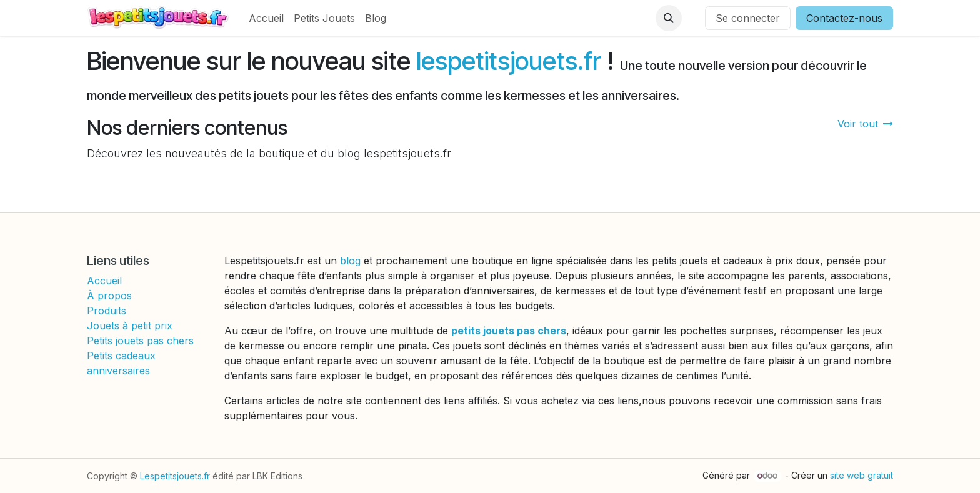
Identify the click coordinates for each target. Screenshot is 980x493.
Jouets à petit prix (130, 326)
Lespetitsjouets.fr (175, 476)
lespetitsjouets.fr (509, 61)
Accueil (104, 281)
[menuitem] (266, 18)
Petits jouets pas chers (140, 341)
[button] (669, 18)
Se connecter (748, 18)
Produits (107, 311)
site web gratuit (862, 475)
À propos (109, 296)
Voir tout (865, 124)
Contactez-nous (844, 18)
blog (352, 261)
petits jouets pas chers (509, 331)
